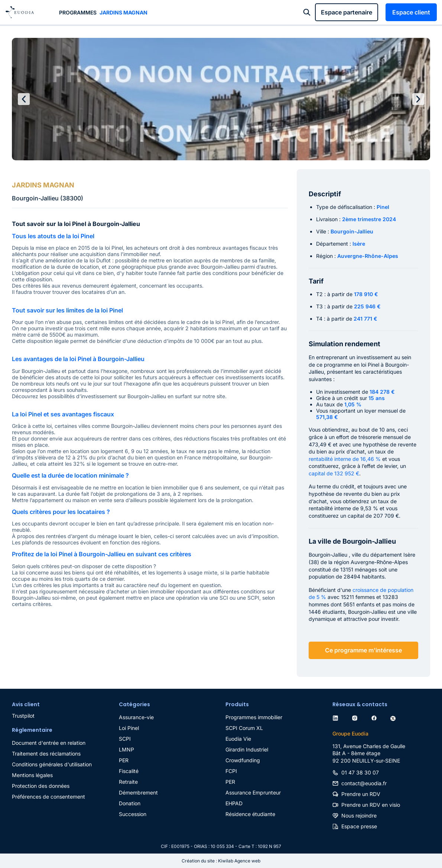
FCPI (231, 771)
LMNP (126, 749)
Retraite (128, 782)
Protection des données (41, 786)
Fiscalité (129, 771)
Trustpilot (23, 716)
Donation (130, 803)
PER (124, 760)
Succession (133, 814)
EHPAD (234, 803)
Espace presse (359, 826)
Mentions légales (32, 775)
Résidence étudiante (250, 814)
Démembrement (138, 792)
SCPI (125, 739)
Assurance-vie (136, 717)
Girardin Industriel (247, 749)
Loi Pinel (129, 728)
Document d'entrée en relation (49, 743)
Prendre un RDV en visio (371, 805)
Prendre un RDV (361, 794)
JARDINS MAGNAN (123, 12)
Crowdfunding (243, 760)
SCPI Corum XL (244, 728)
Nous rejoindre (359, 815)
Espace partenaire (347, 12)
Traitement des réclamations (46, 754)
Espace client (411, 12)
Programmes (78, 12)
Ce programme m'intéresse (363, 650)
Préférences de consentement (48, 797)
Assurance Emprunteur (253, 792)
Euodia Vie (238, 739)
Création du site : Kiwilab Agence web (221, 861)
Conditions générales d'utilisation (52, 764)
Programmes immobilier (254, 717)
